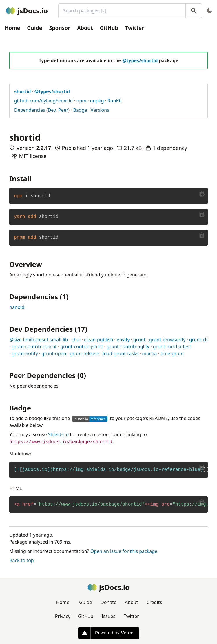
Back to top (22, 560)
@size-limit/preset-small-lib (39, 340)
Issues (108, 616)
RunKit (115, 101)
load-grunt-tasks (121, 353)
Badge (80, 110)
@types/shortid (140, 60)
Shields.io (59, 434)
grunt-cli (198, 340)
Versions (100, 110)
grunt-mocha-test (172, 346)
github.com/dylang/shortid (43, 101)
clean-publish (99, 340)
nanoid (17, 307)
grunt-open (54, 353)
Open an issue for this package (124, 551)
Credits (154, 602)
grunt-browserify (167, 340)
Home (12, 28)
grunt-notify (25, 353)
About (85, 28)
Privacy (63, 616)
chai (76, 340)
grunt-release (84, 353)
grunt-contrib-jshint (82, 346)
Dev (52, 110)
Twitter (135, 28)
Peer (63, 110)
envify (123, 340)
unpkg (97, 101)
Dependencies (30, 110)
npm (82, 101)
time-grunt (172, 353)
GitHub (109, 28)
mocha (149, 353)
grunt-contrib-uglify (128, 346)
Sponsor (60, 28)
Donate (108, 602)
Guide (34, 28)
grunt (139, 340)
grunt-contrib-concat (34, 346)
